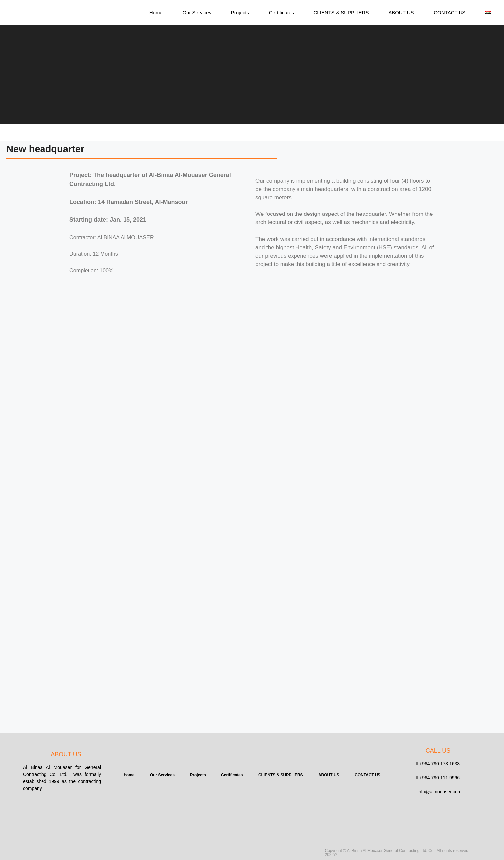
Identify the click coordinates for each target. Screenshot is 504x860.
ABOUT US (401, 12)
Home (156, 12)
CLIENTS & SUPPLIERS (341, 12)
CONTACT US (450, 12)
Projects (240, 12)
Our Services (197, 12)
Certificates (281, 12)
